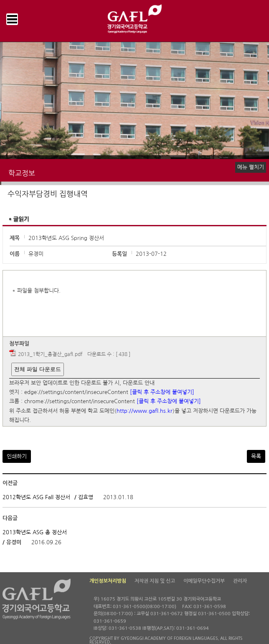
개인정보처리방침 (108, 581)
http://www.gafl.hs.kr (145, 411)
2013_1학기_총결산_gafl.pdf (50, 354)
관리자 (240, 581)
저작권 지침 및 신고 (155, 581)
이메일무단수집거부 (204, 581)
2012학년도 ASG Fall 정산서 (36, 497)
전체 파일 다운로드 (37, 369)
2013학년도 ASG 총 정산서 (35, 532)
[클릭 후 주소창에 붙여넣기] (162, 392)
